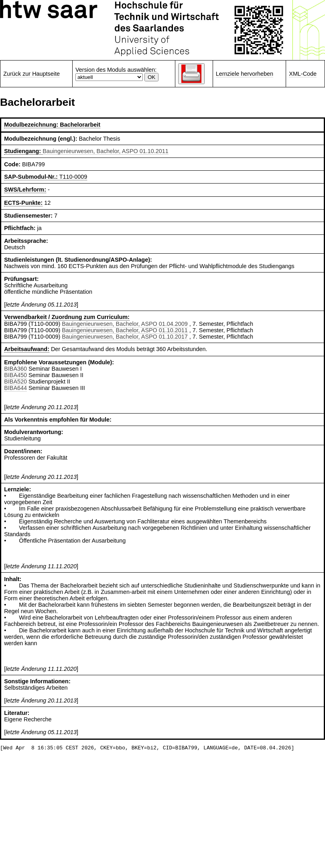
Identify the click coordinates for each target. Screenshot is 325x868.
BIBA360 (15, 369)
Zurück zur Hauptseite (31, 74)
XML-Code (303, 74)
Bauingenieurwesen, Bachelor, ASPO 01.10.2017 (125, 337)
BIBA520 (15, 382)
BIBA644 (15, 388)
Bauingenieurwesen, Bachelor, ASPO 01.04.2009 (125, 324)
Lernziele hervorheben (245, 74)
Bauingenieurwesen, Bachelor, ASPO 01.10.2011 (106, 151)
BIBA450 (15, 375)
